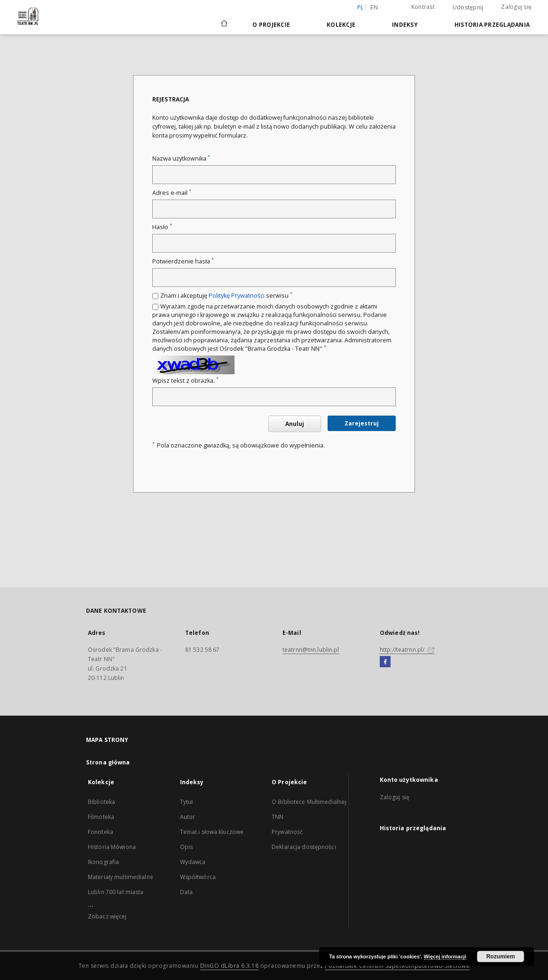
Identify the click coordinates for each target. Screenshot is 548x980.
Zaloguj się (516, 7)
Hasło (162, 227)
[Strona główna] (223, 24)
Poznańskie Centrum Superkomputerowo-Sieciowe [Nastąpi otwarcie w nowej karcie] (397, 966)
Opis (186, 847)
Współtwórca (198, 877)
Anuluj (295, 424)
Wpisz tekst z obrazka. (185, 381)
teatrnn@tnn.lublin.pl (311, 650)
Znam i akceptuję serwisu (226, 296)
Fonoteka (101, 832)
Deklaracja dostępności (304, 847)
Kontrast (423, 7)
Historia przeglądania (492, 25)
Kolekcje (341, 25)
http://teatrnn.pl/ (407, 650)
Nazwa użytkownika (181, 158)
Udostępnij (468, 8)
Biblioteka (102, 802)
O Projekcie (271, 25)
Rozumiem (501, 957)
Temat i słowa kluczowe (212, 832)
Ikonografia (103, 862)
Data (186, 892)
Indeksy (405, 25)
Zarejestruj (362, 423)
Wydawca (193, 862)
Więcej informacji (445, 957)
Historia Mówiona (112, 847)
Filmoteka (101, 817)
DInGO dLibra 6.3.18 (230, 966)
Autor (188, 817)
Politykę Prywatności (237, 296)
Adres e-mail (172, 193)
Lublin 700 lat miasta (116, 892)
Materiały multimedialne (121, 877)
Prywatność (287, 832)
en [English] (374, 7)
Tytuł (187, 802)
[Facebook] (385, 662)
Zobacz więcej (107, 916)
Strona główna (108, 762)
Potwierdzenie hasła (183, 261)
